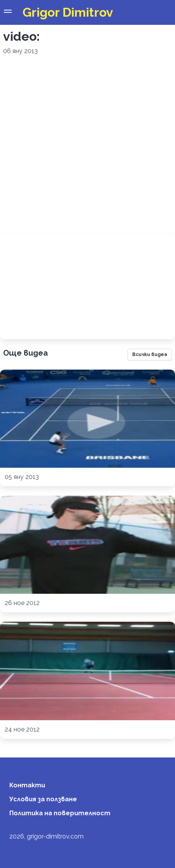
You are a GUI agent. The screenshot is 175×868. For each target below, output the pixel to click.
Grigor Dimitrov (68, 12)
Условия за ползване (43, 799)
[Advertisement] (85, 145)
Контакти (27, 785)
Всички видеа (150, 354)
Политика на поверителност (60, 813)
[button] (8, 12)
